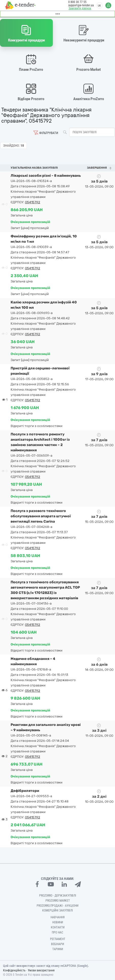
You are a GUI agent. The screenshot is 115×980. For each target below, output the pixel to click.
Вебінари (57, 944)
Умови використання (41, 970)
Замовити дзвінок (80, 8)
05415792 (33, 202)
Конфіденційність (14, 970)
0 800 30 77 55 (77, 2)
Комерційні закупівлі (57, 910)
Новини (58, 922)
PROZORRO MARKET (58, 901)
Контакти (58, 927)
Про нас (57, 932)
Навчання (58, 917)
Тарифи (58, 949)
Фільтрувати (49, 133)
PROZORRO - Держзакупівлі (58, 896)
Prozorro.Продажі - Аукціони (57, 906)
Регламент (58, 939)
